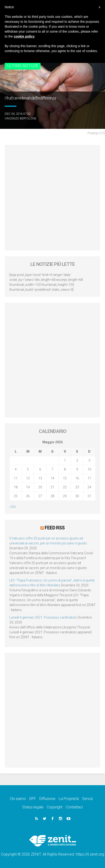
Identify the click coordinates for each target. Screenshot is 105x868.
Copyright (55, 807)
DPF (33, 799)
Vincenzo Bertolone (20, 118)
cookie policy (24, 36)
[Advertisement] (52, 198)
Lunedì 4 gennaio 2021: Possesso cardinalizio (43, 617)
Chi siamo (18, 799)
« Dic (13, 507)
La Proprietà (69, 799)
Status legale (33, 807)
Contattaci (74, 807)
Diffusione (47, 799)
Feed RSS (55, 528)
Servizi (87, 799)
